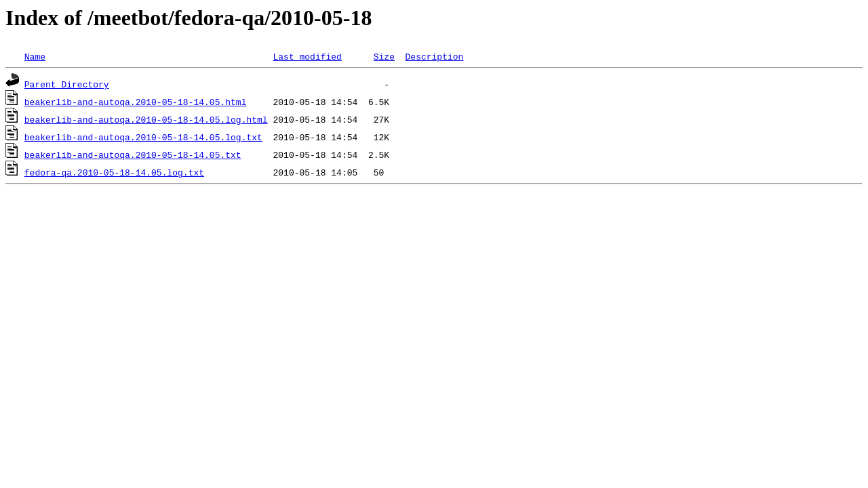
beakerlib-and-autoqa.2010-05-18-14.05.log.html (146, 119)
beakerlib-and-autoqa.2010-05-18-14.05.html (136, 102)
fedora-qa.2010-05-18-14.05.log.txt (114, 172)
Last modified (307, 56)
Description (434, 56)
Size (384, 56)
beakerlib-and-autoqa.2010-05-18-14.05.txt (133, 155)
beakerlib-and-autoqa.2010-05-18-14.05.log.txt (143, 137)
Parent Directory (67, 84)
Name (35, 56)
